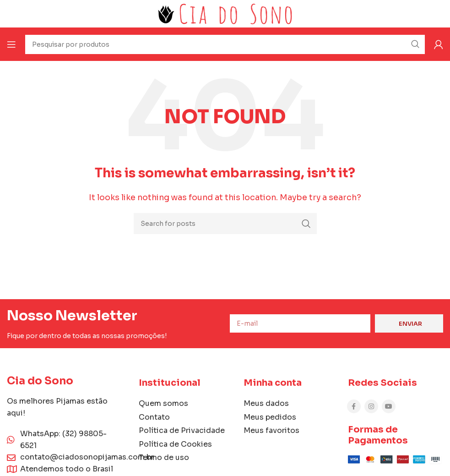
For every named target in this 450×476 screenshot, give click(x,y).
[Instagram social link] (371, 406)
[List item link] (291, 404)
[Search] (225, 224)
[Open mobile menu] (11, 44)
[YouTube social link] (389, 406)
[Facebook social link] (354, 406)
